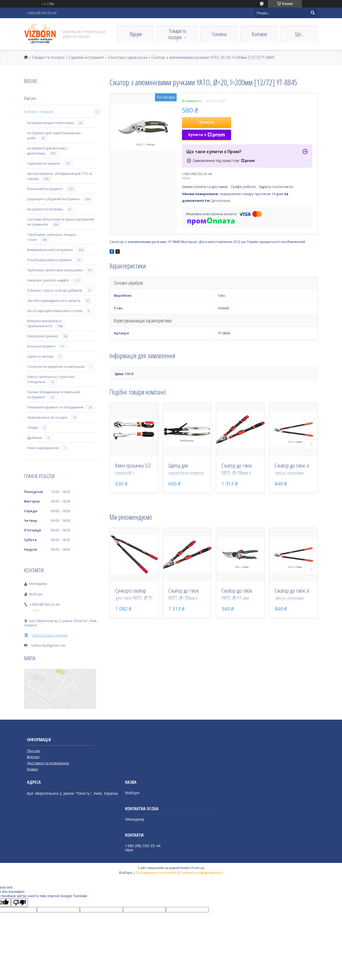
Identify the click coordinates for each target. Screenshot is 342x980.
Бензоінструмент (41, 346)
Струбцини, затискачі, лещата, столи (52, 237)
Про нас (34, 751)
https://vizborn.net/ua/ (50, 635)
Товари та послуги (177, 34)
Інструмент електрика (45, 209)
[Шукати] (313, 13)
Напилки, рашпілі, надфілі (48, 280)
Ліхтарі (33, 427)
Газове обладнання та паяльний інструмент (54, 394)
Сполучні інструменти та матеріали (56, 366)
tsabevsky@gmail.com (48, 645)
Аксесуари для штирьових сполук (55, 311)
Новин (32, 769)
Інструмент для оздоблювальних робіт (54, 135)
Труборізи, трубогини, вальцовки (55, 270)
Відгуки (136, 34)
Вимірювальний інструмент (50, 250)
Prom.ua (198, 868)
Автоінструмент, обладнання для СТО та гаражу (60, 176)
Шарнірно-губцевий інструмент (54, 199)
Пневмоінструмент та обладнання (55, 407)
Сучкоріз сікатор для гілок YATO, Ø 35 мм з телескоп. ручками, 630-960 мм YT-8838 (134, 595)
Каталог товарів (39, 112)
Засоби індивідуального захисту (54, 300)
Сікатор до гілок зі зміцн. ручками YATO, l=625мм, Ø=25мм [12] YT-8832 (292, 470)
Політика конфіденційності (202, 873)
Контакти (259, 34)
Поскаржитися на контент (156, 873)
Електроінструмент (43, 336)
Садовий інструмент (86, 57)
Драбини (35, 438)
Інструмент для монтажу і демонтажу (47, 151)
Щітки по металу (40, 356)
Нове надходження (43, 448)
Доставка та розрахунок (48, 763)
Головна (219, 34)
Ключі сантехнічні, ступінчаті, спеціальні (51, 379)
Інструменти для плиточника (50, 123)
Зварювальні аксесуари (47, 417)
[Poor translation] (20, 903)
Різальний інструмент (45, 189)
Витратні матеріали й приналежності (44, 323)
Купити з (207, 135)
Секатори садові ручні (128, 57)
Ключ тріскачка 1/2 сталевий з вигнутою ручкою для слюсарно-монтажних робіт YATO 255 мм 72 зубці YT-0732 (133, 470)
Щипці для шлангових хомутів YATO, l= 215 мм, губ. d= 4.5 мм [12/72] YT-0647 (186, 470)
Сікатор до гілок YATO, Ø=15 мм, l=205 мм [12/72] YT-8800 (237, 595)
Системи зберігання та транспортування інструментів (61, 222)
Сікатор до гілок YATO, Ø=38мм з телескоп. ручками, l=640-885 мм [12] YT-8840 (239, 470)
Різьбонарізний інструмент (50, 260)
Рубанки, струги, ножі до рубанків (55, 290)
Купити (207, 122)
